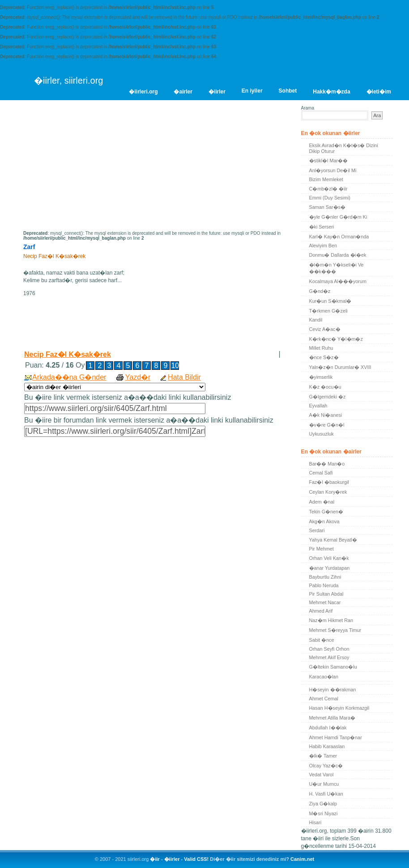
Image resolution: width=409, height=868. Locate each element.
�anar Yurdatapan (330, 568)
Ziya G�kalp (323, 804)
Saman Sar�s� (327, 207)
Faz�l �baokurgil (329, 482)
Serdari (317, 530)
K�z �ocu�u (325, 387)
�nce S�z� (324, 357)
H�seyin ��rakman (333, 690)
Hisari (315, 822)
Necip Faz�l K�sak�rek (68, 354)
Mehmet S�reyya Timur (335, 630)
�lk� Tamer (323, 756)
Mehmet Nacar (325, 602)
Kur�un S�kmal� (330, 301)
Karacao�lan (324, 677)
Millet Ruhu (321, 348)
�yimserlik (321, 377)
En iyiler (252, 91)
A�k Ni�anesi (326, 415)
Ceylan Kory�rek (328, 492)
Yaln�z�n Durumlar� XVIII (340, 367)
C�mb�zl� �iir (328, 189)
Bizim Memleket (326, 179)
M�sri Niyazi (324, 813)
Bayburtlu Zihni (325, 577)
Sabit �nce (322, 640)
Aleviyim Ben (323, 246)
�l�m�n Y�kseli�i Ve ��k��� (337, 268)
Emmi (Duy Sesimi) (330, 198)
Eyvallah (318, 406)
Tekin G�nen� (326, 512)
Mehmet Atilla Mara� (332, 718)
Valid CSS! (196, 859)
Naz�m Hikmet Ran (331, 620)
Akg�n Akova (324, 521)
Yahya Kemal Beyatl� (333, 540)
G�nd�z (320, 291)
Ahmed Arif (321, 611)
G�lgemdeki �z (328, 397)
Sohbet (288, 91)
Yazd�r (138, 377)
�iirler (217, 92)
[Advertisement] (98, 168)
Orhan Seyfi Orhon (329, 649)
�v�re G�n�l (327, 425)
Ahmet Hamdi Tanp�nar (336, 737)
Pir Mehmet (322, 549)
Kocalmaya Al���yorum (338, 281)
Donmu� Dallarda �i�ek (338, 255)
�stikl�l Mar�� (329, 161)
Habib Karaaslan (327, 746)
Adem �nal (322, 502)
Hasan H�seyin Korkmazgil (339, 708)
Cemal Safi (321, 473)
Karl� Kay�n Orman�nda (339, 237)
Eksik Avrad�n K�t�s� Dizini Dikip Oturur (344, 148)
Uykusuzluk (322, 434)
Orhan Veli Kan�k (329, 558)
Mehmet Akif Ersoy (329, 657)
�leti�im (379, 92)
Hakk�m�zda (331, 92)
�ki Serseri (322, 227)
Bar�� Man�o (327, 464)
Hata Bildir (184, 377)
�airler (183, 92)
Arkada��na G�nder (69, 377)
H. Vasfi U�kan (326, 794)
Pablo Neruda (324, 585)
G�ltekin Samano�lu (333, 667)
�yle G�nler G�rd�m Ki (338, 217)
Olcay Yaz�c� (326, 766)
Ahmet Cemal (324, 699)
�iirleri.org (143, 92)
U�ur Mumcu (324, 784)
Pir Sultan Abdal (326, 594)
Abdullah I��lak (328, 728)
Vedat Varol (322, 775)
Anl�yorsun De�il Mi (333, 170)
